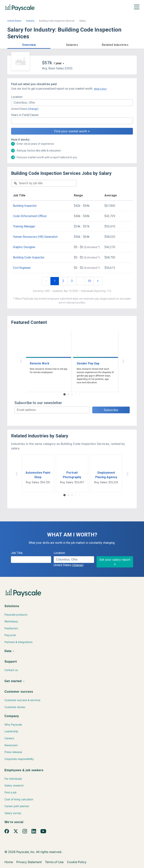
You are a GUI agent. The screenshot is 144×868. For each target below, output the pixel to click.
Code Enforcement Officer (30, 216)
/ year (58, 63)
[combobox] (72, 103)
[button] (29, 44)
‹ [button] (21, 361)
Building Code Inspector (29, 257)
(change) (33, 109)
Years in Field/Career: (25, 115)
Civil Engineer (22, 268)
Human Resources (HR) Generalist (35, 237)
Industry (30, 21)
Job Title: (17, 553)
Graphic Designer (24, 247)
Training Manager (24, 226)
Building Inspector (25, 206)
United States (14, 21)
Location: (17, 97)
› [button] (123, 361)
